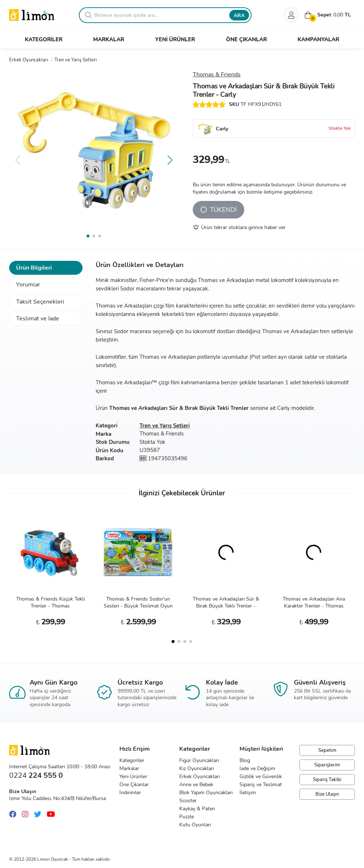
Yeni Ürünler (133, 776)
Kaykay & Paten (197, 809)
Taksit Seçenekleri (40, 302)
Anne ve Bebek (196, 785)
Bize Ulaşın (327, 794)
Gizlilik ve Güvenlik (261, 776)
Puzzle (187, 817)
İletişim (248, 793)
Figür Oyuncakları (199, 760)
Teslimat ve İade (38, 319)
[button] (170, 160)
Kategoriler (132, 760)
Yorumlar (28, 285)
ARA (239, 16)
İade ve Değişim (257, 768)
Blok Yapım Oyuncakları (206, 793)
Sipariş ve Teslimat (261, 785)
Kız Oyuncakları (197, 768)
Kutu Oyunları (195, 825)
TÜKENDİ (219, 210)
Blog (245, 760)
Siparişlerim (327, 765)
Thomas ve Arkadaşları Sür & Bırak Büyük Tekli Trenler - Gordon (226, 606)
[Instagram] (27, 814)
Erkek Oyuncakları (200, 776)
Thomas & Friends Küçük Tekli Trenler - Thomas (50, 602)
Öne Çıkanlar (134, 785)
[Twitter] (39, 814)
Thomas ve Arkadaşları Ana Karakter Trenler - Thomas (314, 602)
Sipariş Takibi (327, 780)
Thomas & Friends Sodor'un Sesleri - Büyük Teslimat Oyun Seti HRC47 (138, 606)
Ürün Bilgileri (34, 268)
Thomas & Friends (217, 75)
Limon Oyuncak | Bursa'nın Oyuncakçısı (32, 15)
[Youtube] (53, 814)
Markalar (129, 768)
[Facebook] (15, 814)
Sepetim (327, 750)
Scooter (188, 801)
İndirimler (130, 793)
